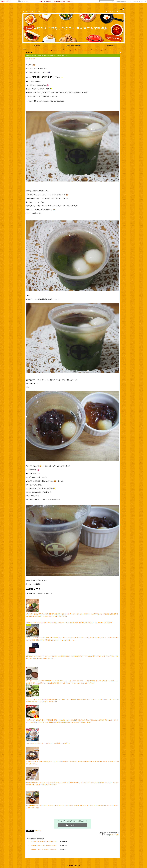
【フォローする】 (111, 11)
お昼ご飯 (82, 49)
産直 (53, 50)
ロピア (68, 50)
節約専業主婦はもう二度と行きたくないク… (44, 850)
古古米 (80, 50)
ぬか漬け (94, 49)
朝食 (36, 49)
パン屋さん (72, 49)
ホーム (25, 11)
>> (122, 1)
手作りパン (121, 49)
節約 (65, 50)
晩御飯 (78, 49)
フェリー (66, 49)
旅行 (76, 50)
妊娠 (112, 49)
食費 (103, 50)
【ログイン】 (121, 11)
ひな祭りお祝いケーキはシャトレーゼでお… (44, 842)
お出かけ (60, 50)
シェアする (38, 831)
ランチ (49, 50)
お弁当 (96, 50)
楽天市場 (144, 1)
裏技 (104, 49)
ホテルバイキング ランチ (56, 49)
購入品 (92, 50)
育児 (56, 50)
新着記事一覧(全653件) (73, 46)
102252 (119, 9)
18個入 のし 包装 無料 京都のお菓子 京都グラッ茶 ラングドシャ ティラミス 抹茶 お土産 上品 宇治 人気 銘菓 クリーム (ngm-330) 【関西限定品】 (69, 622)
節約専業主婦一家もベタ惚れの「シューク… (44, 846)
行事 (100, 50)
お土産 (73, 50)
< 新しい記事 (36, 46)
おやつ (45, 50)
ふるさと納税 (86, 50)
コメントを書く (115, 835)
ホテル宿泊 (41, 49)
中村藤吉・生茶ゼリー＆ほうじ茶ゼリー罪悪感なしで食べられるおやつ (47, 55)
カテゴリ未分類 (30, 49)
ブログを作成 (136, 1)
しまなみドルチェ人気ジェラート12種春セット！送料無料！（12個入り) (47, 743)
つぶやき (100, 49)
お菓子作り (88, 49)
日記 (29, 11)
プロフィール (36, 11)
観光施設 (46, 49)
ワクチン (108, 49)
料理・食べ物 (24, 1)
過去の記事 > (111, 46)
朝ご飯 (116, 49)
